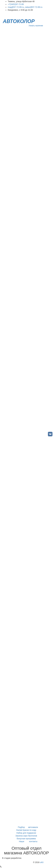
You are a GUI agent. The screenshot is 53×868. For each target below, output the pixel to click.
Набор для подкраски (26, 833)
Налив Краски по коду (27, 830)
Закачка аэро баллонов (26, 836)
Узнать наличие (36, 26)
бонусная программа (26, 839)
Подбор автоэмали (26, 827)
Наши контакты (27, 841)
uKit (42, 862)
